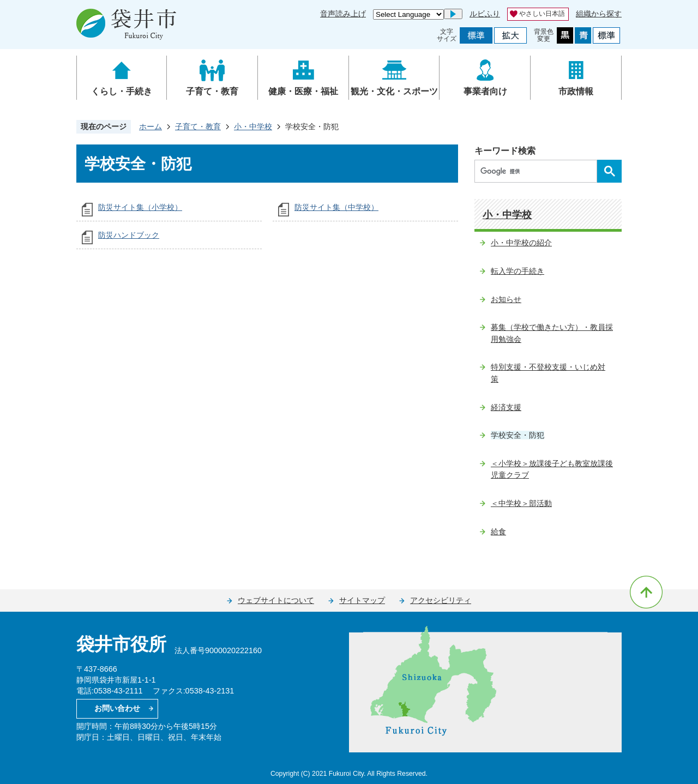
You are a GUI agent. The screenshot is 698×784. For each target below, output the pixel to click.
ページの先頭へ (646, 592)
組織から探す (599, 14)
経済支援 (506, 407)
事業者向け (485, 91)
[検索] (538, 171)
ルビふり (485, 14)
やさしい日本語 (542, 14)
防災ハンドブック (129, 235)
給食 (498, 532)
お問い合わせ (117, 708)
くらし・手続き (122, 91)
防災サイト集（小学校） (140, 207)
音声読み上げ (343, 14)
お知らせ (506, 299)
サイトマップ (362, 600)
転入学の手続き (518, 271)
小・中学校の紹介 (521, 243)
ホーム (151, 126)
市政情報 (576, 91)
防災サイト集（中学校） (336, 207)
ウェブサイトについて (276, 600)
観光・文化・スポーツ (394, 91)
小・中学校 (253, 126)
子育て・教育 (212, 91)
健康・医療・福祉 (303, 91)
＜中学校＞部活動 (521, 503)
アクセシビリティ (441, 600)
